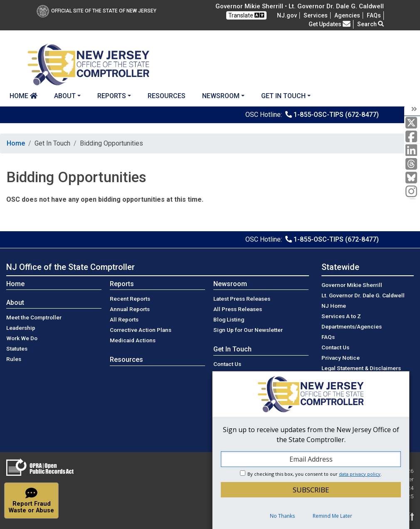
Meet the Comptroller (34, 317)
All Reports (124, 319)
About (15, 303)
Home (23, 96)
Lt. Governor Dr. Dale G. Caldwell (363, 295)
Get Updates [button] (330, 24)
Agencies (347, 15)
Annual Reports (130, 309)
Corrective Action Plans (141, 330)
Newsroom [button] (221, 96)
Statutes (17, 349)
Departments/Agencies (352, 326)
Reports (122, 284)
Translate (246, 15)
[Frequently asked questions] (374, 15)
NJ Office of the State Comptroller (70, 267)
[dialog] (311, 450)
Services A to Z (341, 316)
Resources (167, 96)
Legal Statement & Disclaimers (361, 368)
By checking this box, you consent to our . (315, 474)
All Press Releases (238, 309)
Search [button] (371, 24)
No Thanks (282, 516)
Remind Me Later (332, 516)
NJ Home (334, 306)
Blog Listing (229, 319)
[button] (31, 501)
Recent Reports (130, 299)
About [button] (65, 96)
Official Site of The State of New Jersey (96, 11)
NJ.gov (287, 15)
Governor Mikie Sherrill (352, 285)
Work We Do (22, 338)
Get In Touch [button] (283, 96)
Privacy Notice (341, 358)
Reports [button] (112, 96)
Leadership (21, 328)
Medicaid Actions (133, 340)
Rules (14, 359)
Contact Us (227, 364)
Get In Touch (232, 349)
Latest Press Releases (242, 299)
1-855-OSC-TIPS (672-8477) (336, 115)
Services (316, 15)
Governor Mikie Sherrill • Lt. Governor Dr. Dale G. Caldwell (300, 6)
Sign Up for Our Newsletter (248, 330)
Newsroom (230, 284)
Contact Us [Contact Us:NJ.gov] (335, 347)
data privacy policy (360, 474)
